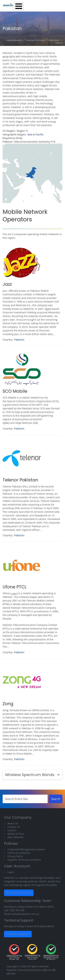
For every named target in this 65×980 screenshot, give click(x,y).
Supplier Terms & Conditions (24, 860)
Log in (11, 872)
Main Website (15, 837)
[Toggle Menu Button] (19, 6)
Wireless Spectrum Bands (30, 775)
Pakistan (19, 340)
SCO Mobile (15, 391)
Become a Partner (19, 893)
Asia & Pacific (54, 40)
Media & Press (16, 834)
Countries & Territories (35, 40)
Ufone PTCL (15, 587)
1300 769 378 (17, 910)
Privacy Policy (15, 856)
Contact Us (14, 827)
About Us (13, 823)
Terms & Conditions (19, 853)
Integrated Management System (26, 849)
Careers (12, 830)
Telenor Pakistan (20, 480)
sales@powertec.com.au (25, 914)
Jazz (7, 284)
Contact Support (18, 934)
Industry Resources (14, 40)
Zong (8, 704)
